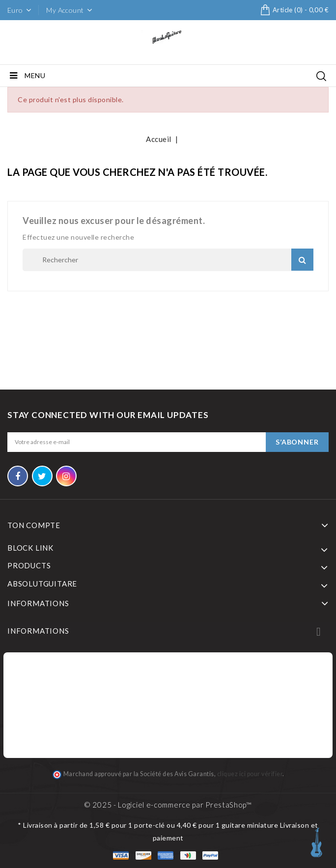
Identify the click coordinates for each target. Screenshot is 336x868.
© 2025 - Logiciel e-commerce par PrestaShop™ (168, 805)
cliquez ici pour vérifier (250, 774)
